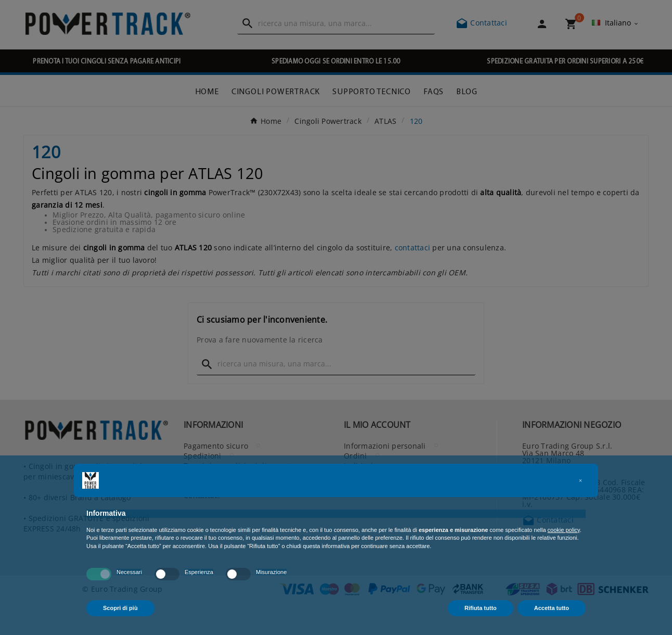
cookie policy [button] (564, 530)
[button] (580, 480)
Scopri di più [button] (120, 608)
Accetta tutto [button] (552, 608)
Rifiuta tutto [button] (481, 608)
